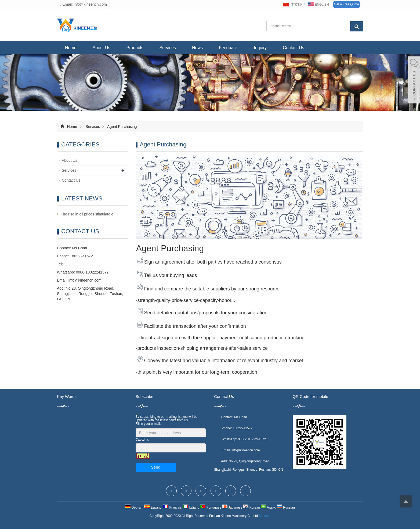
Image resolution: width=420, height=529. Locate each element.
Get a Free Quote (347, 4)
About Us (102, 48)
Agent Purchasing (122, 127)
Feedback (228, 48)
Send (156, 467)
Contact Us (293, 48)
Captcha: (142, 440)
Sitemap (265, 516)
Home (71, 48)
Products (135, 48)
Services (168, 48)
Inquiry (260, 48)
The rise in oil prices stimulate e (87, 214)
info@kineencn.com (85, 280)
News (197, 48)
